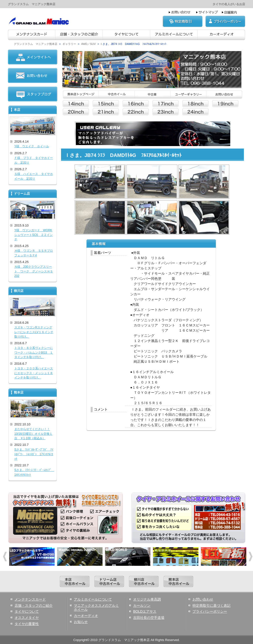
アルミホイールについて (93, 599)
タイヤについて (27, 611)
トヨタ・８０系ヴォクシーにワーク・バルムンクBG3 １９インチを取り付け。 (34, 352)
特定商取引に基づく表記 (211, 606)
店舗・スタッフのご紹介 (34, 606)
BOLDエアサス (145, 611)
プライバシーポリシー (210, 611)
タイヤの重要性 (27, 624)
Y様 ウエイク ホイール (32, 146)
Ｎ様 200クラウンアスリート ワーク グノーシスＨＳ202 (34, 271)
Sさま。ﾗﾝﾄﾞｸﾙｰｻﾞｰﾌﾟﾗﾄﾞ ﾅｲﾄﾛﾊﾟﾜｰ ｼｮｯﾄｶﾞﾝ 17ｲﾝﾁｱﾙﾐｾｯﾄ (34, 454)
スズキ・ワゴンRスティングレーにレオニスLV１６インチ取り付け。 (34, 332)
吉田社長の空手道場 (149, 618)
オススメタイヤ (27, 618)
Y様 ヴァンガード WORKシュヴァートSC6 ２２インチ (33, 235)
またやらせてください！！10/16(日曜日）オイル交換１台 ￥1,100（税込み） (33, 434)
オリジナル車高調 (147, 599)
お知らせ (81, 622)
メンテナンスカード (30, 599)
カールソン (142, 606)
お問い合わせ (203, 599)
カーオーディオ (86, 616)
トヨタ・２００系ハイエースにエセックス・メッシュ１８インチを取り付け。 (34, 373)
